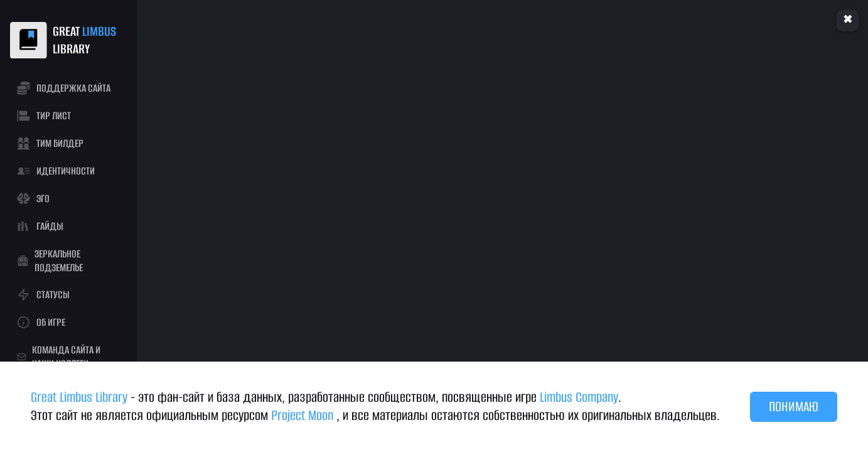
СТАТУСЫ (43, 295)
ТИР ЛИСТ (44, 116)
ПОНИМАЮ (794, 406)
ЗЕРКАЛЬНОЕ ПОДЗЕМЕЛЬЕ (50, 261)
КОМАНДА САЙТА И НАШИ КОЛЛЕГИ (59, 357)
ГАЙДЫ (40, 226)
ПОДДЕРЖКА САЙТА (63, 88)
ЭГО (33, 199)
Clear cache (848, 20)
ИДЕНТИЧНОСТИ (56, 171)
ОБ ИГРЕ (41, 322)
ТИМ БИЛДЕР (50, 143)
